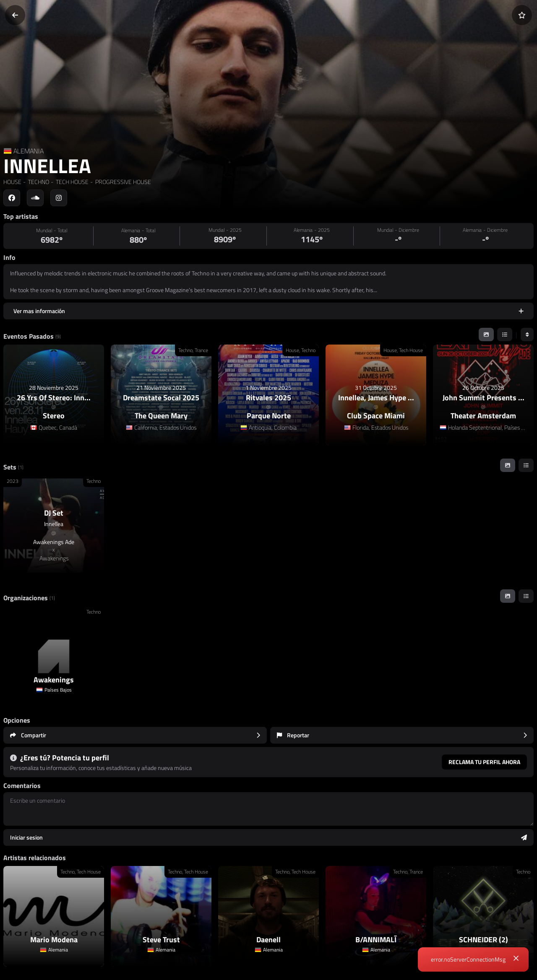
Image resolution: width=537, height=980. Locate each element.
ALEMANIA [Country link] (29, 151)
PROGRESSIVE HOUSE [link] (123, 182)
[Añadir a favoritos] (522, 15)
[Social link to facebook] (12, 198)
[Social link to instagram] (59, 198)
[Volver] (15, 15)
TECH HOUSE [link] (72, 182)
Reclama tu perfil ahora (484, 762)
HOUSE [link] (12, 182)
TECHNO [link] (38, 182)
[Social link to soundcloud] (35, 198)
